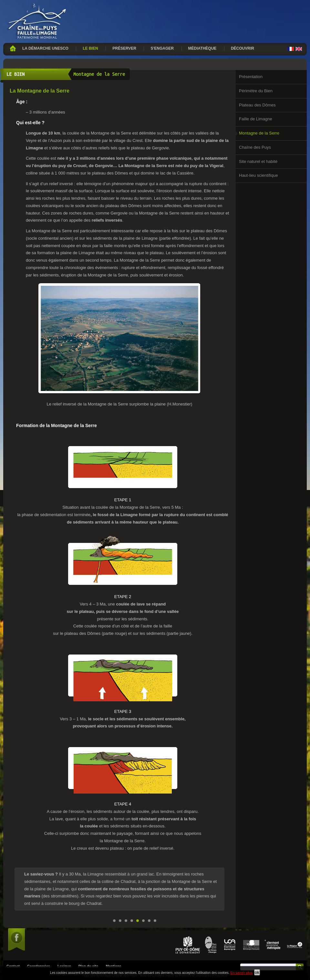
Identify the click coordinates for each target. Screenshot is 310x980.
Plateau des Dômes (257, 105)
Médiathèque (202, 48)
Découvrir (243, 48)
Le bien (90, 48)
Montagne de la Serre (259, 133)
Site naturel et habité (258, 161)
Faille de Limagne (256, 119)
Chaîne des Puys (255, 147)
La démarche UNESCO (45, 48)
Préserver (124, 48)
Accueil (13, 48)
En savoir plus (241, 973)
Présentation (251, 77)
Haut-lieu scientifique (258, 175)
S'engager (162, 48)
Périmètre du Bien (256, 91)
